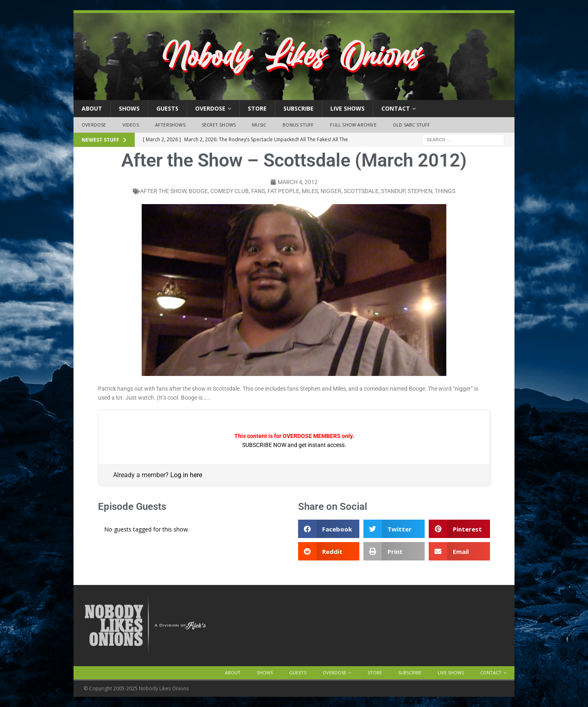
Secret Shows (219, 125)
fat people (283, 191)
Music (259, 125)
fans (258, 191)
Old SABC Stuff (412, 125)
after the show (163, 191)
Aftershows (170, 125)
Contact (396, 108)
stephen (420, 191)
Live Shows (347, 108)
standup (393, 191)
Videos (131, 125)
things (445, 191)
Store (257, 108)
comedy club (229, 191)
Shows (129, 108)
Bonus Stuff (298, 125)
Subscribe (298, 108)
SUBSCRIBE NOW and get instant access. (294, 445)
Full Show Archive (353, 125)
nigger (331, 191)
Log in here (186, 475)
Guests (167, 108)
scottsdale (361, 191)
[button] (329, 529)
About (92, 108)
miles (310, 191)
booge (198, 191)
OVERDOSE (210, 108)
